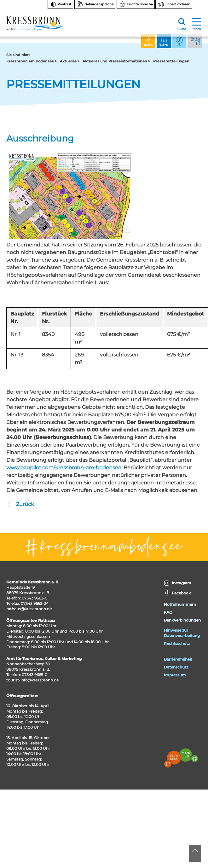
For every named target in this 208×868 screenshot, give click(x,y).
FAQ (168, 612)
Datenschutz (176, 667)
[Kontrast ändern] (60, 4)
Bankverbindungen (182, 620)
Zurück (20, 504)
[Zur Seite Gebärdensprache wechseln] (95, 4)
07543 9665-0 (35, 675)
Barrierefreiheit (178, 659)
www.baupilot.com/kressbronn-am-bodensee (64, 468)
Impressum (175, 675)
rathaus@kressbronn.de (29, 609)
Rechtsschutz (177, 643)
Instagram (178, 583)
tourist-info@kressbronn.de (32, 680)
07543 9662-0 (35, 598)
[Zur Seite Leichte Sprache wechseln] (136, 4)
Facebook (177, 593)
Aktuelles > (70, 61)
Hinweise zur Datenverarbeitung (182, 633)
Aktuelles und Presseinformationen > (116, 61)
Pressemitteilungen (171, 61)
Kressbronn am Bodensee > (32, 61)
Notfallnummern (180, 604)
